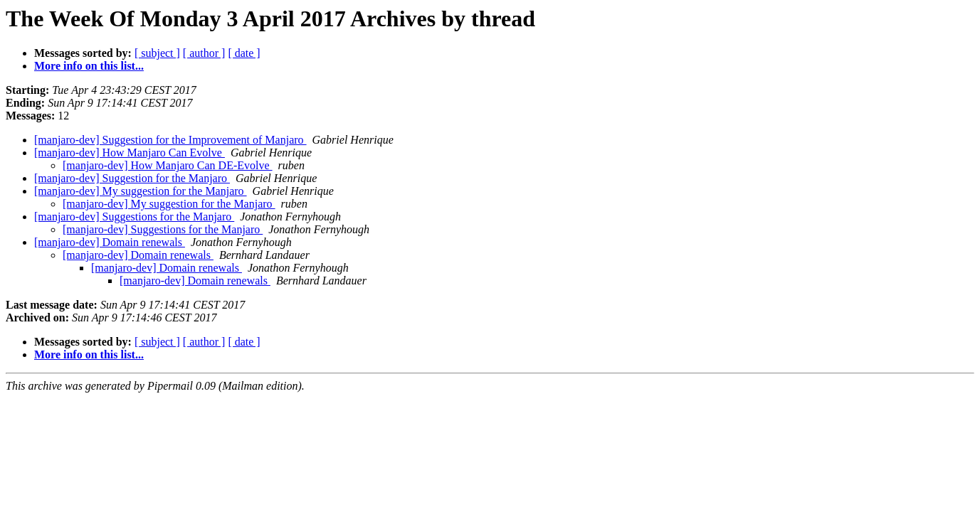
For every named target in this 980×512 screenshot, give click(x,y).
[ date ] (244, 53)
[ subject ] (157, 53)
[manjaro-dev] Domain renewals (110, 242)
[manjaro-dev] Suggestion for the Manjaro (132, 178)
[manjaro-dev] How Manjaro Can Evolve (130, 153)
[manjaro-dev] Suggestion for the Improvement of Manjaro (170, 140)
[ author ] (204, 53)
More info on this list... (89, 66)
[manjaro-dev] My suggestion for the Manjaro (141, 191)
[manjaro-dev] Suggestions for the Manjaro (134, 217)
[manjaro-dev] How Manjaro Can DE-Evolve (168, 165)
